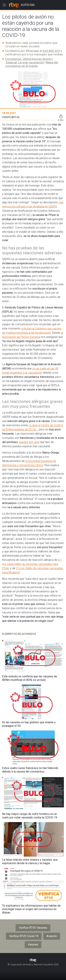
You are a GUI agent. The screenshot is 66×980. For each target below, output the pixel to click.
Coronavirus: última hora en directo (29, 59)
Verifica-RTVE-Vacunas (33, 928)
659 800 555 (51, 51)
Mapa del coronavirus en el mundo (32, 64)
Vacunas (33, 945)
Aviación (52, 936)
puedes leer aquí (29, 442)
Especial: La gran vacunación (25, 62)
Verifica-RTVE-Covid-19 (24, 936)
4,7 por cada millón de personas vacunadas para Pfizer (32, 564)
